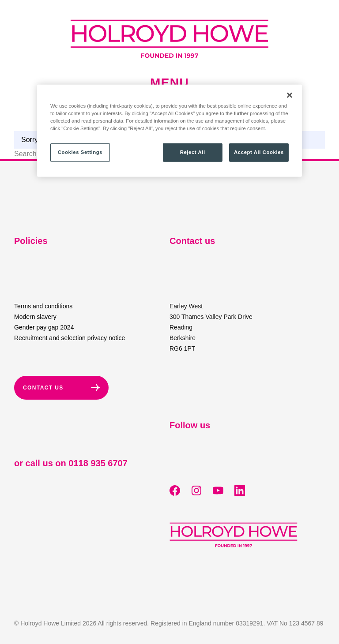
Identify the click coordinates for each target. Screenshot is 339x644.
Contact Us (61, 388)
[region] (169, 131)
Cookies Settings (80, 152)
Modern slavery (35, 317)
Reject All (193, 152)
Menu (169, 83)
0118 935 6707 (98, 463)
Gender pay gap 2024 (44, 327)
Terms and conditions (43, 306)
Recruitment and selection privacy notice (70, 338)
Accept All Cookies (259, 152)
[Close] (290, 95)
